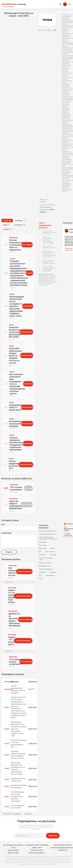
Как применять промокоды (13, 845)
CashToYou (43, 555)
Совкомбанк (50, 576)
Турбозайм (43, 542)
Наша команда (13, 850)
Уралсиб (53, 555)
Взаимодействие (45, 566)
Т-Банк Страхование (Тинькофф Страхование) (48, 538)
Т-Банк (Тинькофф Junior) (45, 559)
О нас (13, 848)
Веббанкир (43, 548)
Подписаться (53, 836)
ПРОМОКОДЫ (14, 4)
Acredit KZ (42, 572)
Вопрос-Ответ (13, 853)
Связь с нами (37, 848)
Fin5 (40, 576)
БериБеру (53, 572)
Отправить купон (37, 850)
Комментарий (6, 533)
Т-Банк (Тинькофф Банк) (48, 531)
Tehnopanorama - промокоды (12, 814)
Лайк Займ (43, 545)
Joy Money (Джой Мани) (47, 534)
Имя (3, 525)
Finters (41, 579)
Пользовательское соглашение (37, 845)
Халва (52, 548)
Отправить (9, 552)
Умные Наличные (45, 563)
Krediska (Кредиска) (46, 569)
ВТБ (40, 552)
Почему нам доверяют (37, 853)
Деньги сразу (50, 552)
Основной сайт (8, 7)
